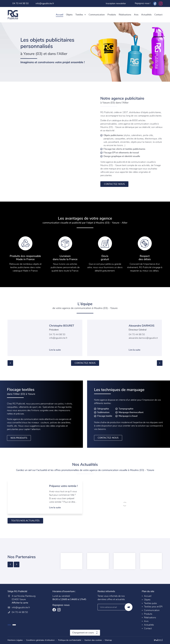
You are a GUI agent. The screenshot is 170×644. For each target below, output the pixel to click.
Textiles (79, 15)
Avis (136, 15)
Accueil (60, 15)
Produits (112, 15)
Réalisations (125, 15)
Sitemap (108, 640)
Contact (158, 15)
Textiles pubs (150, 603)
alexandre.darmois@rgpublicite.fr (145, 338)
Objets (69, 15)
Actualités (146, 15)
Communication (97, 15)
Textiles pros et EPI (153, 607)
